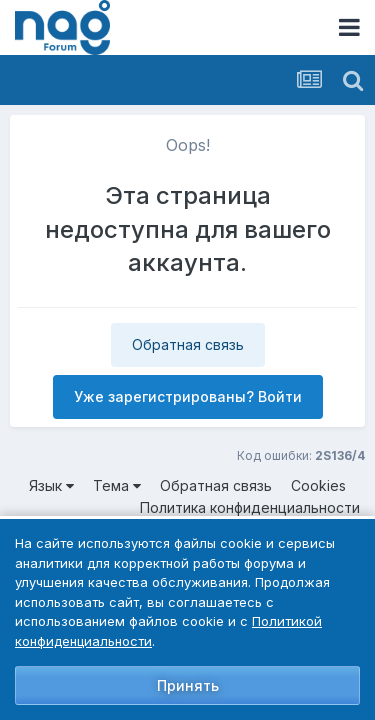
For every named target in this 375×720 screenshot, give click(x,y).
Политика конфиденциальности (250, 507)
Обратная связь (188, 344)
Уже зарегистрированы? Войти (188, 396)
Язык (51, 485)
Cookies (318, 485)
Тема (117, 485)
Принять (188, 685)
